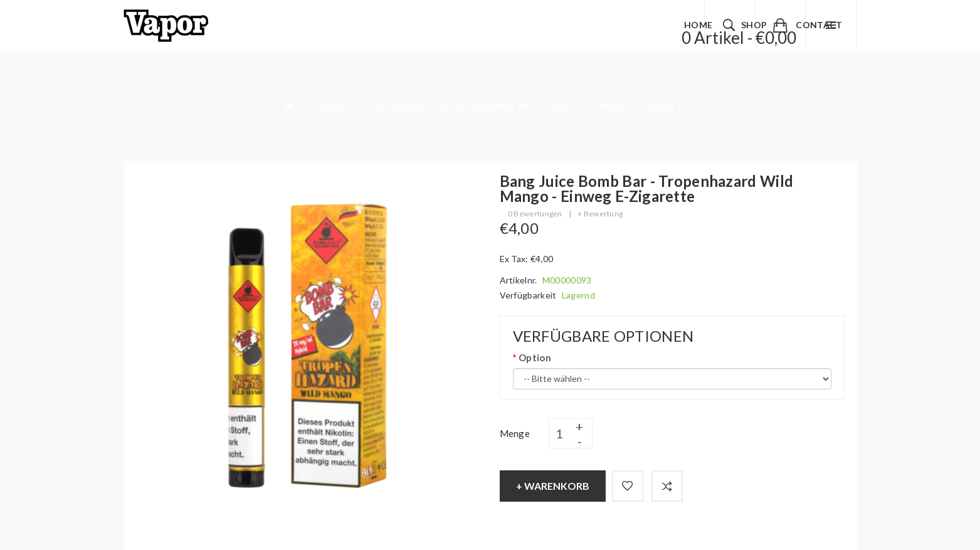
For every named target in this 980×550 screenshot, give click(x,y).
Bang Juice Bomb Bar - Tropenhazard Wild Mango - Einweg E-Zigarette (507, 105)
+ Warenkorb (553, 486)
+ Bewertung (600, 214)
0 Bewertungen (535, 214)
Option (535, 357)
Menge (515, 433)
